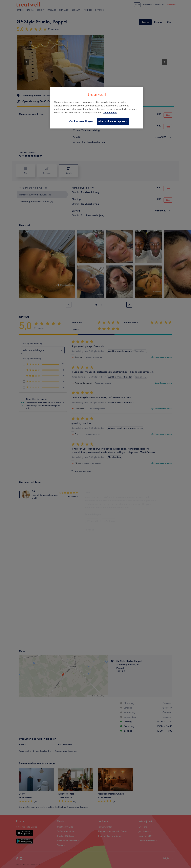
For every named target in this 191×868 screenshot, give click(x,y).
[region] (97, 108)
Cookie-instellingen (81, 121)
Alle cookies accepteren (113, 121)
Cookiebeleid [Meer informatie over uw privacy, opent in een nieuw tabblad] (110, 113)
